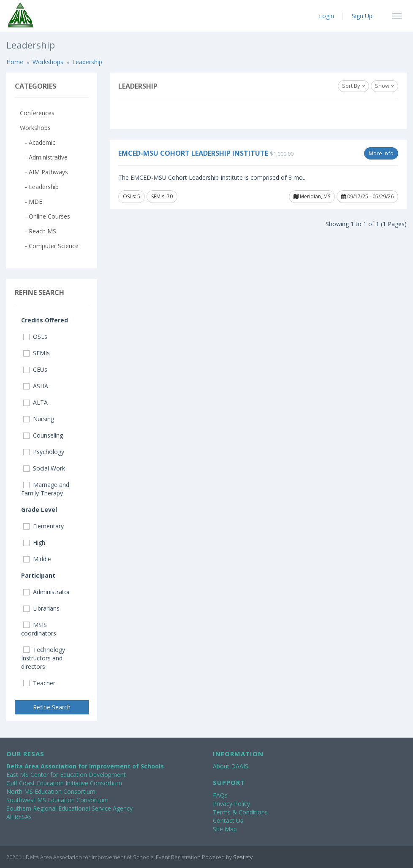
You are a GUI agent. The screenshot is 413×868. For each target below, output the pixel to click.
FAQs (220, 795)
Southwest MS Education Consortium (57, 800)
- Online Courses (45, 216)
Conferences (37, 113)
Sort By (353, 86)
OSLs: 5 (132, 196)
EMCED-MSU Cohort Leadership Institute (193, 153)
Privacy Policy (231, 804)
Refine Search (52, 707)
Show (384, 86)
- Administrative (44, 157)
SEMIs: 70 (162, 196)
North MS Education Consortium (51, 791)
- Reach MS (38, 231)
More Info (381, 153)
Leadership (87, 62)
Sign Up (362, 16)
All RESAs (19, 817)
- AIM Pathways (44, 172)
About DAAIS (231, 766)
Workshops (48, 62)
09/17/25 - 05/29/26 (367, 196)
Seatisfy (243, 857)
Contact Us (228, 821)
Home (15, 62)
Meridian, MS (312, 196)
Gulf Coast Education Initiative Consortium (64, 783)
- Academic (38, 142)
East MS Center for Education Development (66, 775)
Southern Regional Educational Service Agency (69, 808)
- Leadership (39, 187)
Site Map (225, 829)
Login (326, 16)
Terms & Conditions (240, 812)
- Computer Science (49, 246)
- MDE (31, 201)
